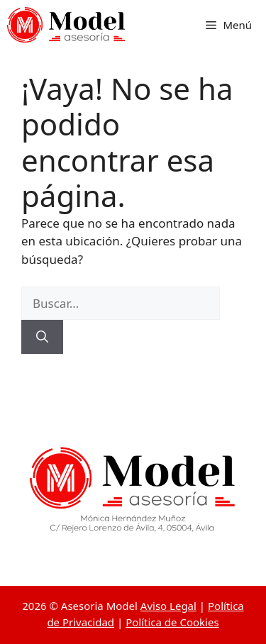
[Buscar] (42, 337)
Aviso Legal (168, 606)
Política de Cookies (172, 622)
